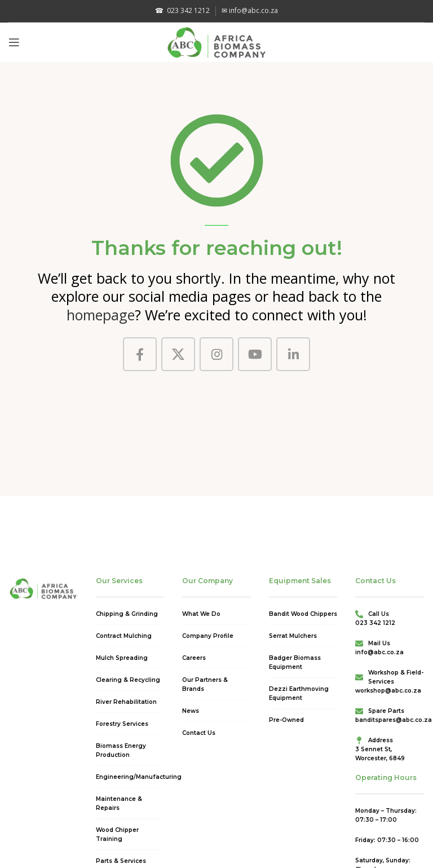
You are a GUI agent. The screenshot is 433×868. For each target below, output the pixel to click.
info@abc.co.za (250, 10)
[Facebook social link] (140, 354)
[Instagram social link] (216, 354)
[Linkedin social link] (293, 354)
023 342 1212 (182, 10)
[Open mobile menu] (14, 42)
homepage (101, 315)
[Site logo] (217, 41)
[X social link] (178, 354)
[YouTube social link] (255, 354)
